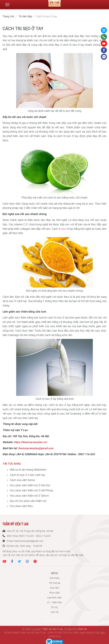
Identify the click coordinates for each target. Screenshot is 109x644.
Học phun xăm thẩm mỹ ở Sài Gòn (30, 485)
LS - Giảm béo (54, 602)
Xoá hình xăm (54, 598)
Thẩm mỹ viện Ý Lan (53, 629)
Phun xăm (54, 593)
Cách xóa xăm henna (22, 480)
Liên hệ (54, 612)
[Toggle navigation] (7, 3)
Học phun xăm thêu (21, 506)
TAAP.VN (82, 629)
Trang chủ (8, 16)
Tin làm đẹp (25, 16)
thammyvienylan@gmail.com (36, 448)
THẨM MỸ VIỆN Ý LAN (54, 621)
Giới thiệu (54, 578)
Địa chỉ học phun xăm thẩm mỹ (28, 501)
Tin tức (55, 607)
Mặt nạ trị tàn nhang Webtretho (28, 470)
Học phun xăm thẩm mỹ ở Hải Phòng (31, 490)
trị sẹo (63, 229)
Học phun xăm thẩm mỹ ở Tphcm (29, 496)
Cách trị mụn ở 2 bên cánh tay (28, 475)
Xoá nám (54, 588)
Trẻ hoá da (54, 583)
